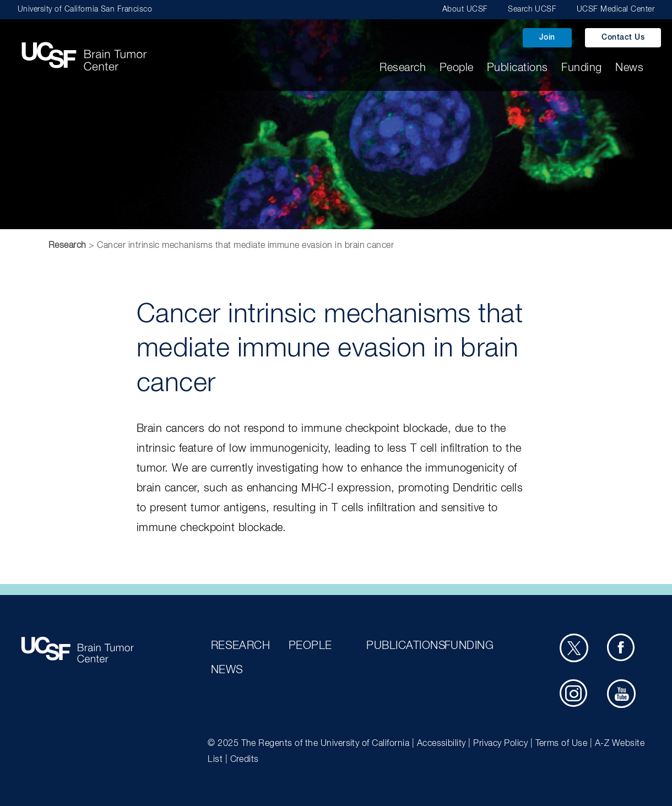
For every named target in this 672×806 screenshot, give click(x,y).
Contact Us (623, 37)
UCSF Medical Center (616, 9)
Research (403, 68)
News (629, 68)
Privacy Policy (500, 744)
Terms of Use (562, 744)
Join (547, 37)
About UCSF (465, 9)
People (457, 68)
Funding (581, 68)
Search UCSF (532, 9)
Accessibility (441, 744)
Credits (245, 760)
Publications (517, 68)
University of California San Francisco (85, 9)
